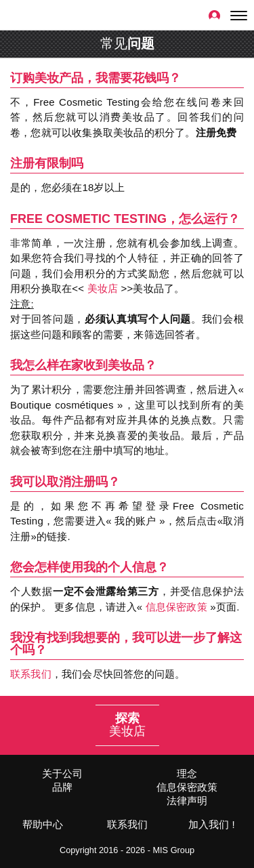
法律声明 (187, 801)
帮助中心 (43, 824)
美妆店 (103, 288)
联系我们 (31, 674)
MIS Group (173, 850)
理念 (187, 773)
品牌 (62, 787)
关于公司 (62, 773)
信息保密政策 (176, 607)
